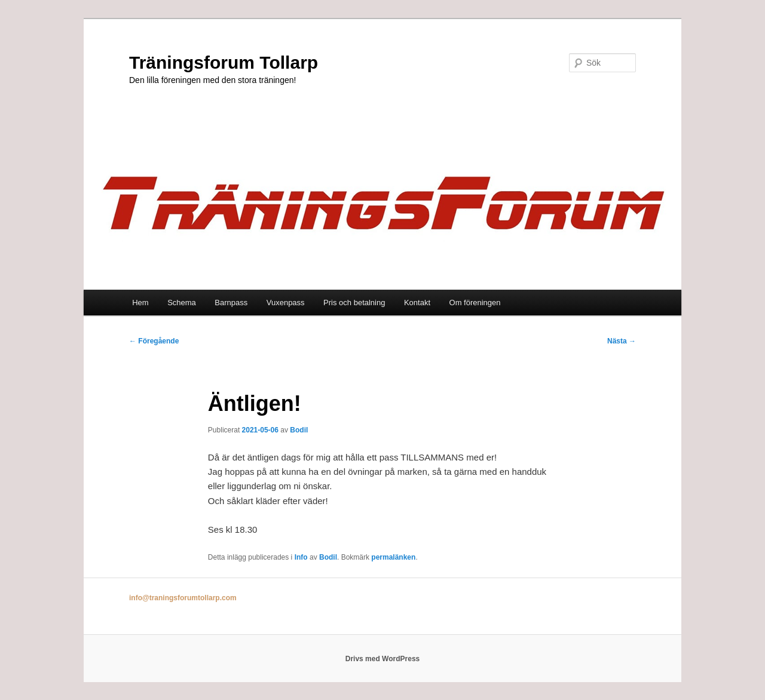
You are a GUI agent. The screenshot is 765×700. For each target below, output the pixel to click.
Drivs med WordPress (383, 659)
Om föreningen (475, 303)
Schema (182, 303)
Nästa (622, 341)
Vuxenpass (286, 303)
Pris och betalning (354, 303)
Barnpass (231, 303)
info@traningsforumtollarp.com (183, 598)
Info (301, 557)
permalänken (393, 557)
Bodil (299, 430)
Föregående (154, 341)
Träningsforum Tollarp (224, 62)
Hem (140, 303)
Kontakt (417, 303)
